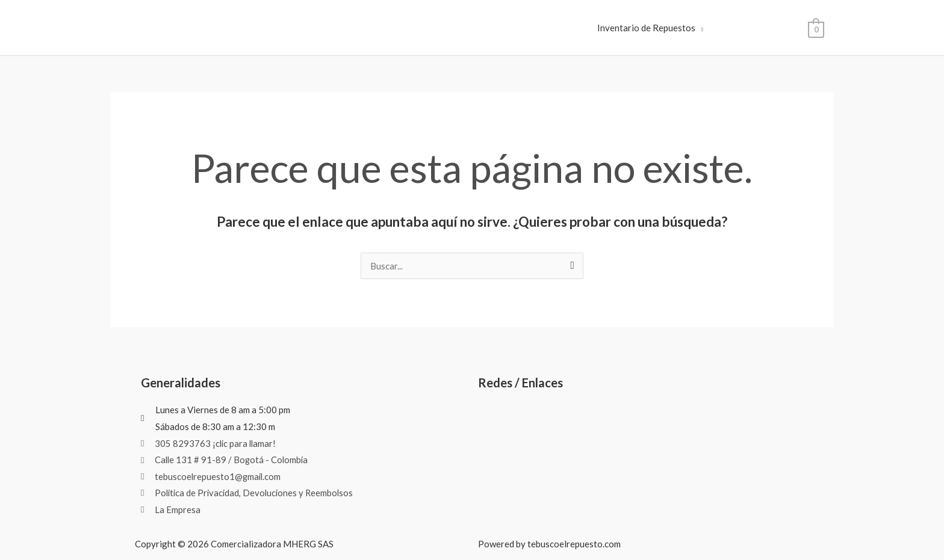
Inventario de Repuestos (646, 28)
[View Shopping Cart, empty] (816, 28)
